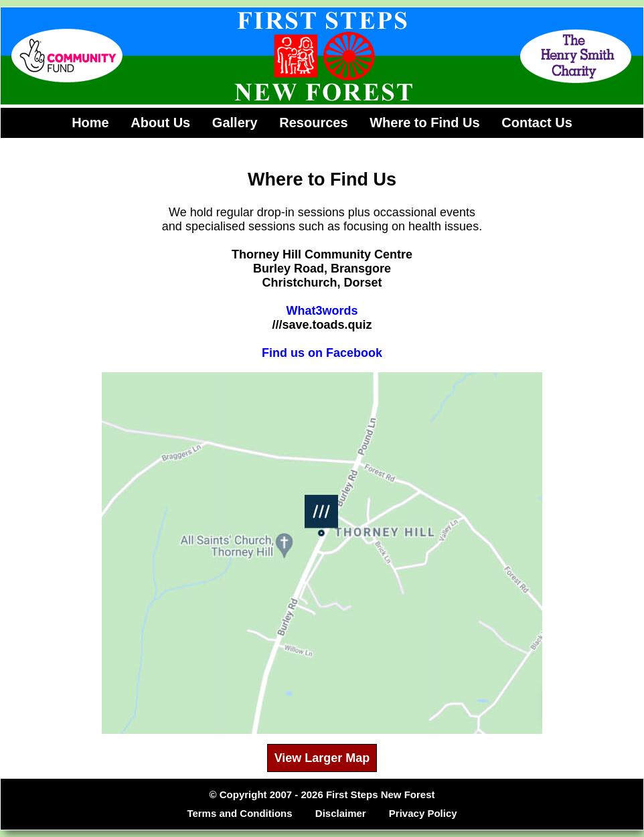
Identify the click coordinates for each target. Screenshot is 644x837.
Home (90, 123)
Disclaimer (341, 813)
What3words (322, 311)
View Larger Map (322, 758)
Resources (313, 123)
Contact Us (537, 123)
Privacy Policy (423, 813)
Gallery (235, 123)
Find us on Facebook (322, 353)
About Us (160, 123)
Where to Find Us (424, 123)
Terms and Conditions (239, 813)
